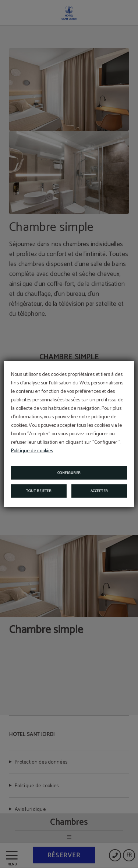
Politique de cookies (32, 451)
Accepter (99, 491)
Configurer (69, 473)
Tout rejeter (39, 491)
